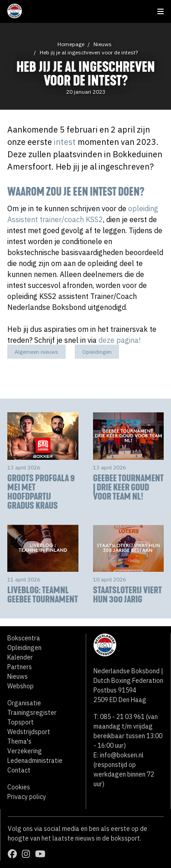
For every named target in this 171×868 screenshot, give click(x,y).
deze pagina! (119, 340)
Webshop (21, 686)
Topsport (21, 722)
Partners (20, 667)
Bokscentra (24, 638)
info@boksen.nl (122, 755)
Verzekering (25, 751)
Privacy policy (27, 797)
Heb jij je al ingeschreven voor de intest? (89, 52)
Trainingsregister (32, 713)
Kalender (20, 657)
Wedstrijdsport (29, 732)
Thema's (19, 741)
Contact (19, 770)
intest (65, 142)
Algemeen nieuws (36, 352)
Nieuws (103, 44)
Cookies (19, 787)
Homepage (71, 44)
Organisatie (24, 703)
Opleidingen (97, 352)
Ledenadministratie (35, 761)
